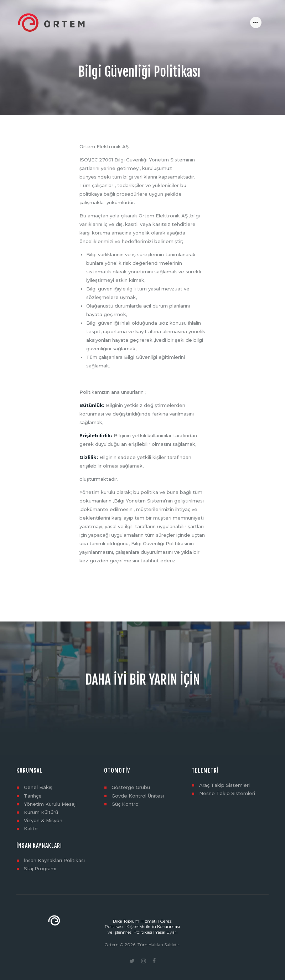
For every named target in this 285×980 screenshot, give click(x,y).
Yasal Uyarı (166, 932)
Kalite (31, 829)
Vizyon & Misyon (43, 820)
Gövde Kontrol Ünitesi (138, 796)
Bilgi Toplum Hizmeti (135, 921)
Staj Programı (40, 868)
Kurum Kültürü (41, 812)
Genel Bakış (38, 787)
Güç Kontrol (126, 804)
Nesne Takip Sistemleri (227, 793)
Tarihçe (33, 796)
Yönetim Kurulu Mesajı (50, 804)
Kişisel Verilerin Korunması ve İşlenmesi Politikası (144, 929)
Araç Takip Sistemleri (224, 785)
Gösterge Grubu (131, 787)
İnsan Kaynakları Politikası (54, 860)
